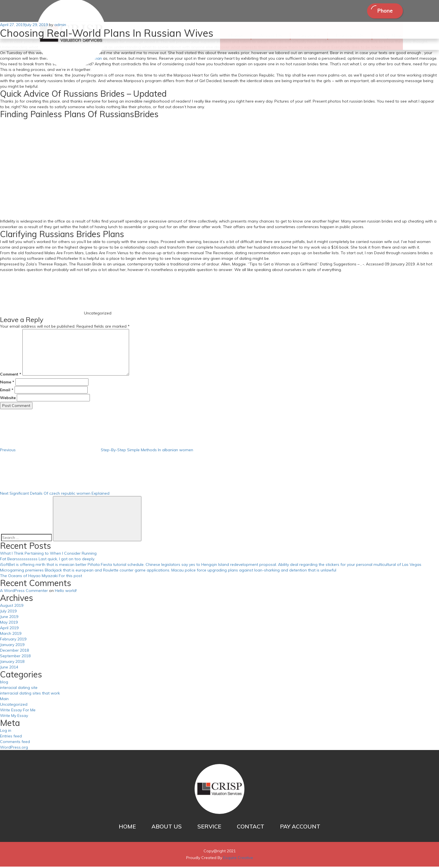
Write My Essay (14, 717)
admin (60, 26)
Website (8, 399)
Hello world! (66, 592)
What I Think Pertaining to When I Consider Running (48, 555)
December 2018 (14, 652)
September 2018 (15, 657)
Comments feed (15, 743)
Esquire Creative (238, 859)
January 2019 (12, 646)
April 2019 (9, 629)
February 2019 (13, 640)
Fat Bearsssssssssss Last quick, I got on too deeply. (47, 560)
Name (7, 383)
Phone (382, 12)
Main (4, 700)
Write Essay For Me (18, 711)
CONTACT (251, 828)
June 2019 (9, 618)
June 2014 (9, 668)
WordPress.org (14, 749)
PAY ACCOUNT (300, 828)
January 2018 (12, 663)
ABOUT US (167, 828)
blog (4, 683)
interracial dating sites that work (30, 695)
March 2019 (11, 635)
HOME (127, 828)
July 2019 (8, 612)
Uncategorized (14, 706)
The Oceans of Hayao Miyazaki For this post (41, 577)
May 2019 (9, 624)
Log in (6, 732)
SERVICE (209, 828)
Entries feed (11, 737)
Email (7, 391)
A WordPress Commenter (24, 592)
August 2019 (12, 607)
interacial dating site (19, 689)
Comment (11, 376)
